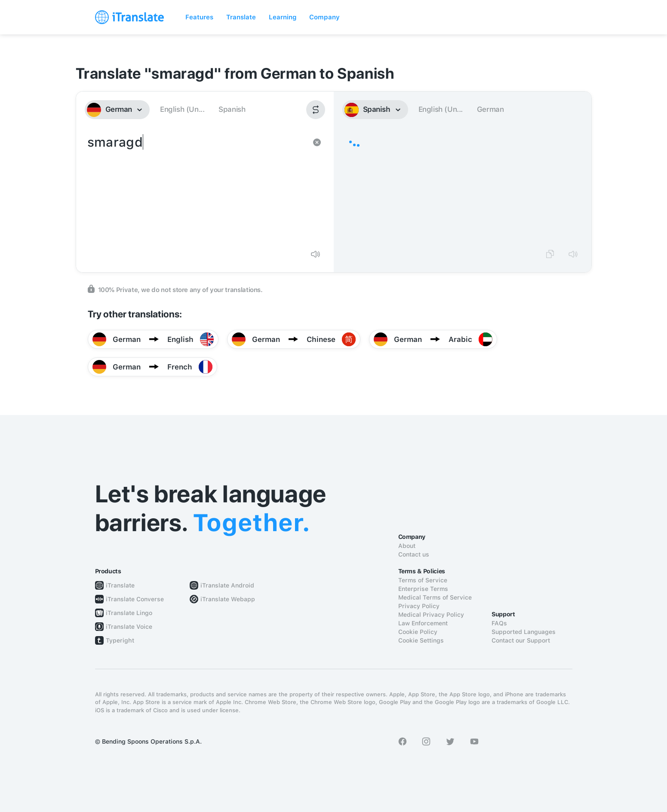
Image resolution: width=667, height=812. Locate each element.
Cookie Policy (418, 632)
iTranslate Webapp (228, 599)
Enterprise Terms (423, 589)
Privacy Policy (419, 606)
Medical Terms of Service (435, 597)
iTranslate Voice (129, 627)
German (490, 109)
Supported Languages (524, 632)
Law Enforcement (423, 623)
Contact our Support (521, 640)
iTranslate (120, 585)
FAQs (499, 623)
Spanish (232, 109)
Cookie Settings (421, 640)
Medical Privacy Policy (431, 615)
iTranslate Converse (135, 599)
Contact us (414, 554)
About (407, 546)
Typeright (120, 640)
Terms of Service (423, 580)
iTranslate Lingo (129, 613)
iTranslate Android (227, 585)
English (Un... (182, 109)
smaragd (196, 188)
